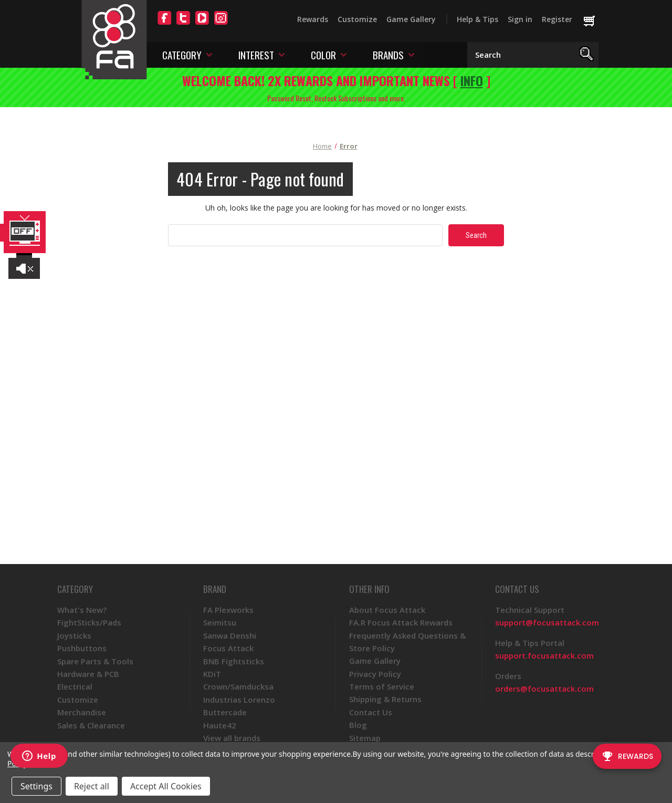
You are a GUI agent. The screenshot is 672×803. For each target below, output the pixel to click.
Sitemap (365, 738)
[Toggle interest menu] (282, 54)
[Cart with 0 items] (594, 22)
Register (557, 19)
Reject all (92, 786)
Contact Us (371, 712)
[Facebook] (164, 24)
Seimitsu (220, 622)
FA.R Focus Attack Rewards (401, 622)
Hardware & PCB (88, 674)
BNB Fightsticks (234, 661)
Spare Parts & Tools (95, 661)
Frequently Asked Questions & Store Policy (407, 642)
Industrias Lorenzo (239, 700)
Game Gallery (411, 19)
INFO (472, 80)
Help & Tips (477, 19)
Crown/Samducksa (238, 686)
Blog (358, 725)
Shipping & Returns (385, 699)
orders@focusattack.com (544, 689)
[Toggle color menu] (344, 54)
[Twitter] (183, 24)
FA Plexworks (228, 610)
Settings (36, 786)
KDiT (212, 674)
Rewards (313, 19)
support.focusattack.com (544, 655)
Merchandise (82, 712)
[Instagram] (221, 24)
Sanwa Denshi (230, 635)
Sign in (520, 19)
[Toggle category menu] (209, 54)
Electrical (75, 686)
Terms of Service (382, 686)
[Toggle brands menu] (411, 54)
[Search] (587, 55)
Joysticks (74, 635)
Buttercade (225, 712)
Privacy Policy (375, 674)
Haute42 (220, 725)
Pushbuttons (82, 648)
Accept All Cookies (166, 786)
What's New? (82, 610)
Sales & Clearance (91, 725)
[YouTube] (202, 24)
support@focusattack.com (547, 622)
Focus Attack (228, 648)
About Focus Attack (387, 610)
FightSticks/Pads (89, 622)
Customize (357, 19)
